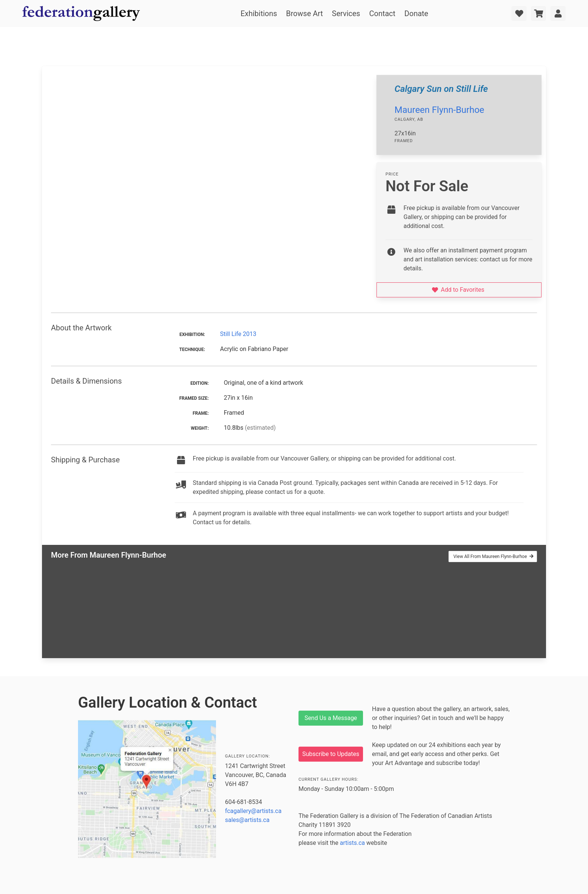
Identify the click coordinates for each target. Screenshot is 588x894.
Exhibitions (259, 13)
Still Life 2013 (238, 334)
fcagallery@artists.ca (253, 811)
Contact (382, 13)
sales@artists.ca (247, 820)
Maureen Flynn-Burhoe (439, 110)
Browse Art (304, 13)
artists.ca (352, 843)
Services (346, 13)
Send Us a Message (331, 718)
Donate (416, 13)
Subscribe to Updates (331, 754)
